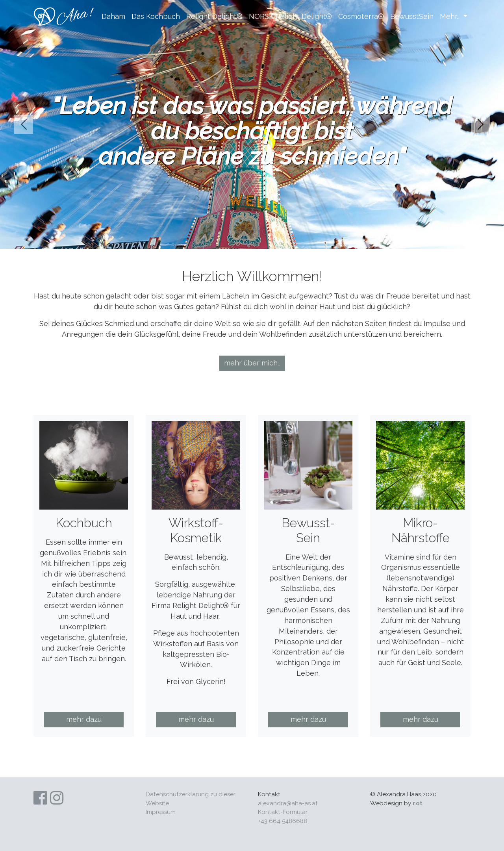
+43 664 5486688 (283, 821)
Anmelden (497, 844)
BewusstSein (412, 16)
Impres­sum (161, 812)
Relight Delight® (214, 16)
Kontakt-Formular (283, 812)
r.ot (418, 803)
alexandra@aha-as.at (288, 803)
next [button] (480, 124)
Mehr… (451, 16)
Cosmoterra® (361, 16)
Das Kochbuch (156, 16)
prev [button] (24, 124)
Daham (113, 16)
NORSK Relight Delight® (290, 16)
